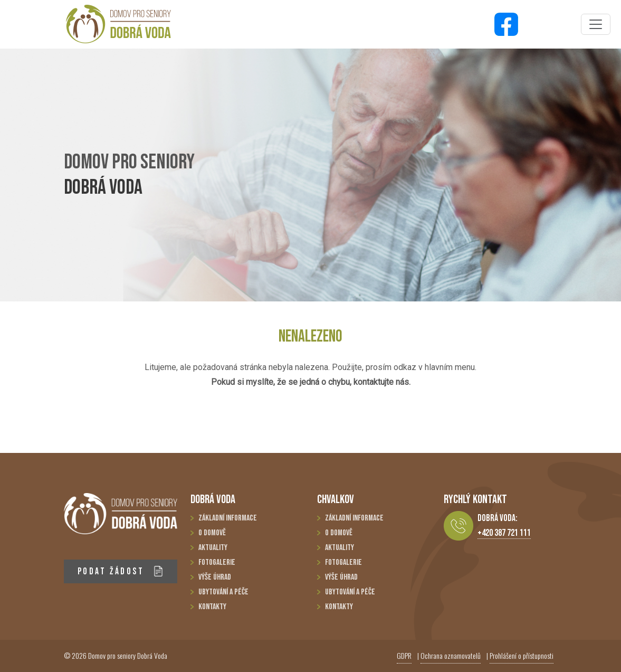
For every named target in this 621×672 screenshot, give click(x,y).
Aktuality (213, 548)
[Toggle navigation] (596, 24)
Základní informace (228, 518)
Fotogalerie (217, 562)
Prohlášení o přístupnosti (522, 655)
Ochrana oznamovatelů (451, 655)
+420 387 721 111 (504, 533)
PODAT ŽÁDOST (121, 571)
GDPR (404, 655)
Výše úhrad (215, 577)
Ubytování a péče (223, 592)
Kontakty (212, 607)
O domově (212, 533)
